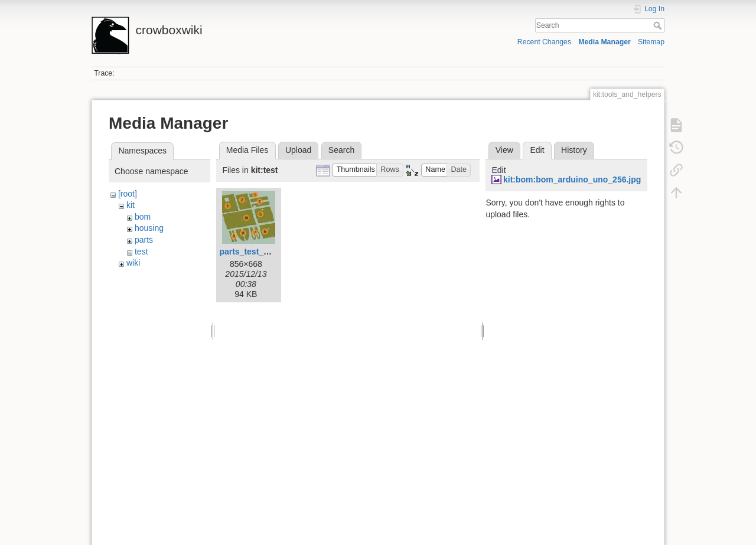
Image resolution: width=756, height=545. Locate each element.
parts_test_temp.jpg (258, 252)
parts (144, 240)
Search (659, 25)
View (504, 150)
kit (131, 205)
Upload (298, 150)
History (574, 150)
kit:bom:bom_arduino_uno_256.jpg (572, 180)
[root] (128, 194)
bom (143, 217)
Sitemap (651, 42)
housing (149, 228)
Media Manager (605, 42)
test (141, 252)
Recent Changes (544, 42)
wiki (133, 263)
